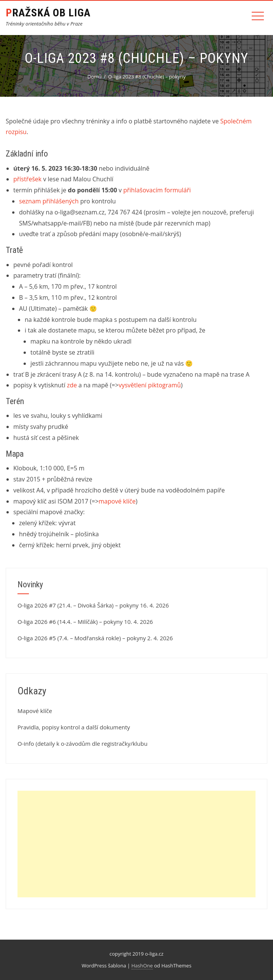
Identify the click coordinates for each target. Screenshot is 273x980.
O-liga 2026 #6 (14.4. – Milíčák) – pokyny (70, 622)
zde (72, 385)
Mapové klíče (35, 711)
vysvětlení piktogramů (150, 385)
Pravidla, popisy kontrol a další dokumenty (74, 727)
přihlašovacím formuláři (157, 190)
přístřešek (27, 179)
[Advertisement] (136, 844)
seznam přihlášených (49, 201)
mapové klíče (117, 501)
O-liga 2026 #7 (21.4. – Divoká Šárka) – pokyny (78, 605)
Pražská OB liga (48, 13)
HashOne (142, 966)
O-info (26, 743)
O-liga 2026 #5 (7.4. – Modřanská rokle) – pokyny (82, 638)
